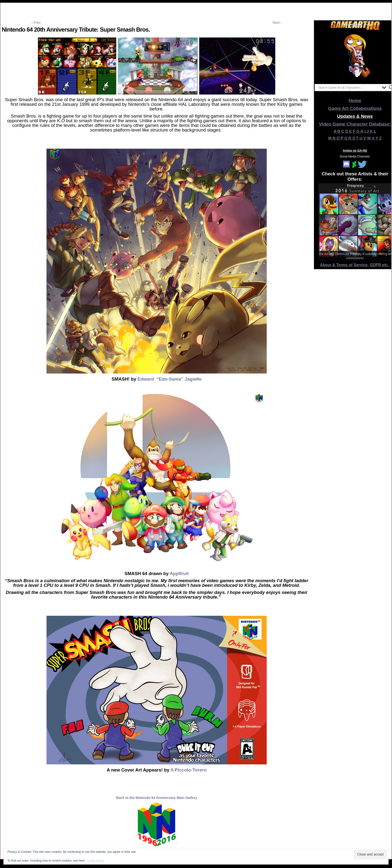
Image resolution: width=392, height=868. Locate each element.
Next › (277, 23)
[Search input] (349, 87)
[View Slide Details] (355, 56)
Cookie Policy (95, 861)
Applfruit (179, 573)
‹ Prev (36, 23)
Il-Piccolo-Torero (188, 770)
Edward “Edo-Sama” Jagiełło (170, 379)
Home (355, 101)
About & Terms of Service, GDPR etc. (355, 265)
